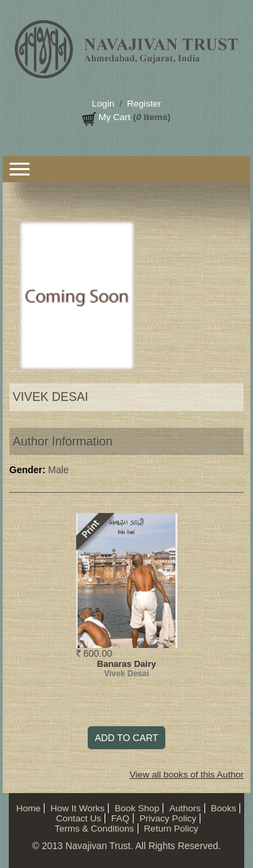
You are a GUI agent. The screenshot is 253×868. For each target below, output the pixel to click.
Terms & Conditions (94, 829)
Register (144, 104)
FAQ (120, 818)
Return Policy (171, 829)
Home (28, 808)
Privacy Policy (168, 818)
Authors (185, 808)
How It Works (78, 808)
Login (103, 104)
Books (223, 808)
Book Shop (137, 808)
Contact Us (79, 818)
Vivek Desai (126, 674)
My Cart (114, 117)
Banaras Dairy (126, 664)
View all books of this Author (187, 775)
